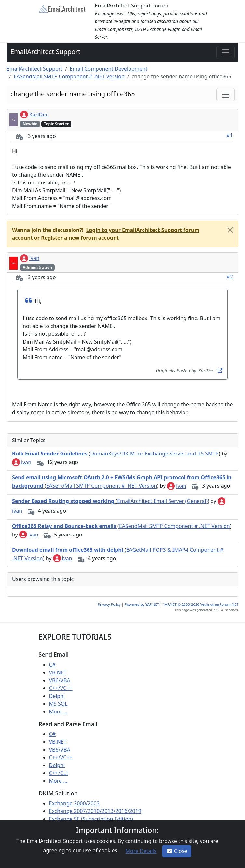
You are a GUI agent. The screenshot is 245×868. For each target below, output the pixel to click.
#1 (230, 135)
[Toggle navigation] (225, 52)
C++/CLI (59, 773)
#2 (230, 277)
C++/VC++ (61, 688)
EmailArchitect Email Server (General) (162, 501)
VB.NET (58, 672)
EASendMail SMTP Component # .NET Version (69, 76)
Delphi (57, 696)
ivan (30, 258)
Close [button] (177, 851)
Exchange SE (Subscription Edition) (91, 819)
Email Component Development (109, 69)
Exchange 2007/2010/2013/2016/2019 (95, 811)
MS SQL (58, 704)
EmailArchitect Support (45, 52)
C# (52, 665)
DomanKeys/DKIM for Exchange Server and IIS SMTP (154, 454)
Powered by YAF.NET (142, 604)
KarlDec (34, 115)
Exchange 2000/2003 (75, 803)
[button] (76, 238)
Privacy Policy (109, 604)
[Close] (230, 230)
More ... (58, 712)
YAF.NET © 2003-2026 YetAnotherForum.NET (201, 604)
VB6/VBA (60, 680)
